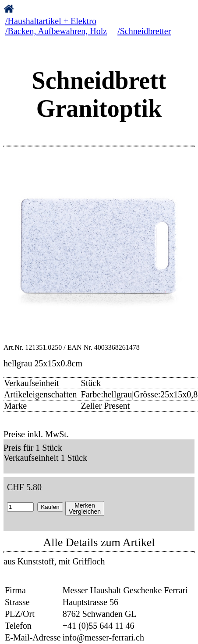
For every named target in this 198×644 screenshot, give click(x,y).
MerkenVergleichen (85, 508)
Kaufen (50, 507)
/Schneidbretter (144, 31)
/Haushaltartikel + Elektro (51, 21)
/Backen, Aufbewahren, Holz (56, 31)
